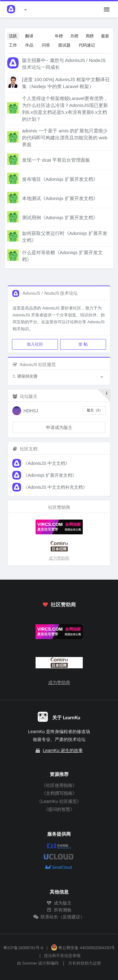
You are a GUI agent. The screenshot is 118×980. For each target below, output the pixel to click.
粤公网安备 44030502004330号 (83, 948)
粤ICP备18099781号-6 (23, 948)
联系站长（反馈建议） (59, 917)
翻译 (29, 36)
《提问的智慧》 (59, 809)
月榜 (74, 36)
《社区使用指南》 (59, 785)
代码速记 (87, 45)
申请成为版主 (59, 427)
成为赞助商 (59, 558)
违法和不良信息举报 (62, 956)
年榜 (59, 36)
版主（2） (95, 410)
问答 (46, 45)
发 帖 (83, 344)
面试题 (64, 45)
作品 (29, 45)
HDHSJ (31, 411)
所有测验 (59, 910)
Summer (30, 963)
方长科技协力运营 (85, 963)
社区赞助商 (59, 604)
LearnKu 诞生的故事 (63, 750)
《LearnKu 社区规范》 (59, 801)
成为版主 (59, 903)
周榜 (90, 36)
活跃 (13, 36)
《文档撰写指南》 (59, 793)
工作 (13, 45)
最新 (105, 36)
